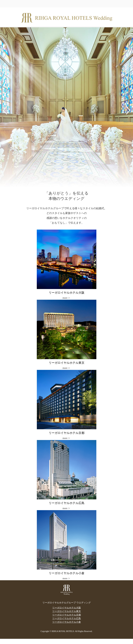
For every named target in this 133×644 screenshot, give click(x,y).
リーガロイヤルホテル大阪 (67, 608)
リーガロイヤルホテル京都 (67, 615)
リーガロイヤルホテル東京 (67, 611)
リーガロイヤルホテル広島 (67, 618)
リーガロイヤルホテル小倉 (67, 622)
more (65, 298)
